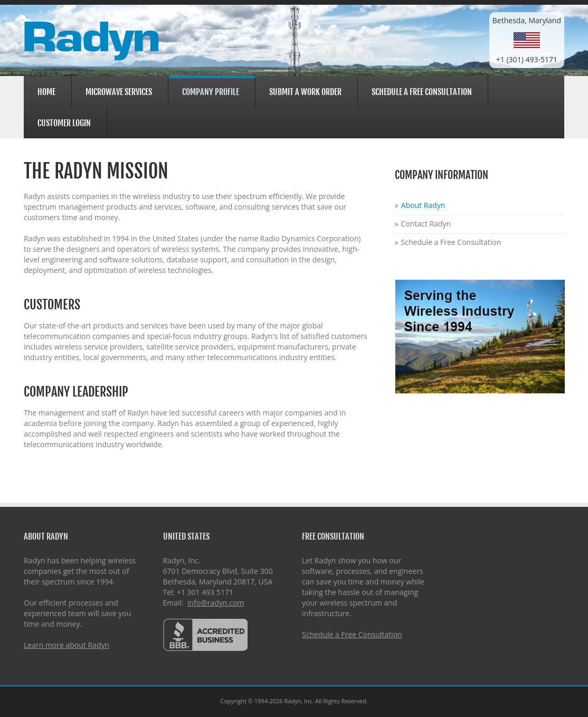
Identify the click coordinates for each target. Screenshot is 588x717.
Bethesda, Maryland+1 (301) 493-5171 (527, 40)
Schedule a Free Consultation (422, 92)
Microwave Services (117, 91)
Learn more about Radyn (67, 645)
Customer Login (63, 122)
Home (46, 92)
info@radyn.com (216, 603)
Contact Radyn (426, 224)
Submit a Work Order (305, 92)
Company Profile (209, 92)
